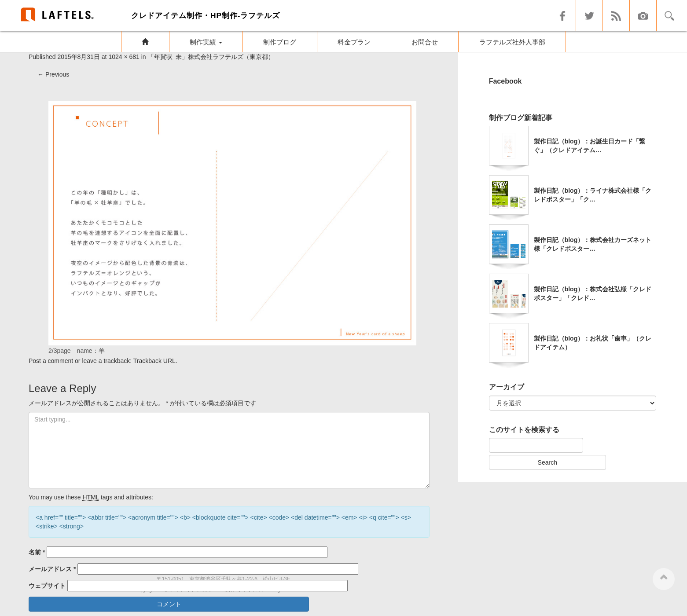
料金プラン (354, 42)
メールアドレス (52, 569)
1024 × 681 (124, 57)
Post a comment (51, 361)
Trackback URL (154, 361)
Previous (53, 74)
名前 (37, 552)
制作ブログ (280, 42)
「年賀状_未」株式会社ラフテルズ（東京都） (211, 57)
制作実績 (206, 42)
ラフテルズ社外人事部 (512, 42)
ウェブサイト (47, 586)
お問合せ (425, 42)
